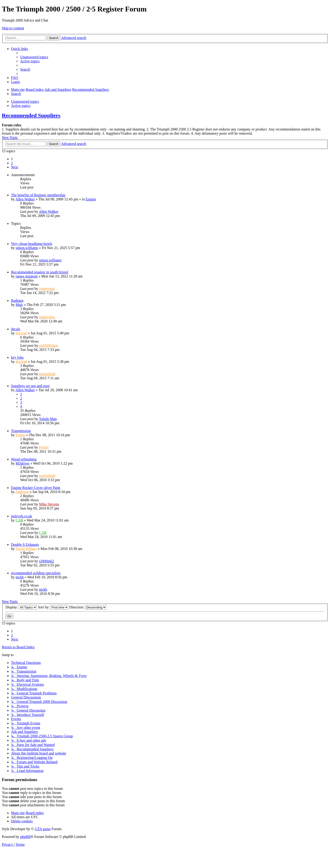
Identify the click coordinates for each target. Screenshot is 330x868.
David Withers (26, 549)
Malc (19, 305)
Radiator (17, 301)
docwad (21, 333)
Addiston (22, 492)
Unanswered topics (25, 101)
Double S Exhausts (25, 545)
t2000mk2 (46, 561)
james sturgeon (27, 276)
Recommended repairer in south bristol (40, 272)
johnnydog (47, 289)
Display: (21, 607)
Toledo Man (48, 419)
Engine (91, 199)
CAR (19, 520)
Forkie (20, 435)
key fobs (17, 357)
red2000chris (49, 345)
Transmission (21, 431)
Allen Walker (25, 199)
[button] (15, 167)
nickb (20, 577)
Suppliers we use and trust (30, 386)
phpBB (25, 837)
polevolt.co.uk (22, 516)
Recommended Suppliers (31, 115)
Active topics (21, 106)
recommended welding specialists (36, 573)
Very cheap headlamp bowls (32, 244)
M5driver (22, 463)
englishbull (47, 374)
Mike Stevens (49, 504)
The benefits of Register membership (38, 195)
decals (16, 329)
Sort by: (53, 607)
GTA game (43, 829)
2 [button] (12, 163)
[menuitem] (34, 57)
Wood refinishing (24, 459)
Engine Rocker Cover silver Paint (36, 488)
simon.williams (27, 248)
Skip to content (13, 28)
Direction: (88, 607)
